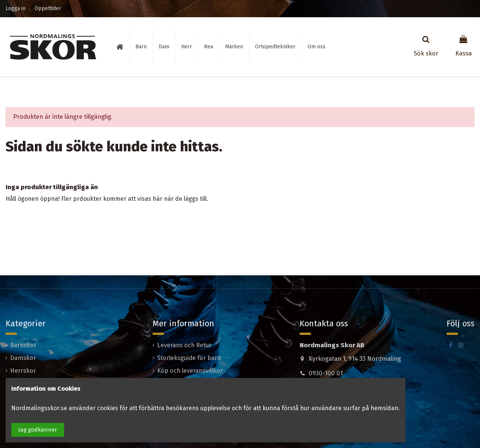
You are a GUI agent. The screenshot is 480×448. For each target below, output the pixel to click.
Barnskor (23, 345)
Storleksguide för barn (189, 358)
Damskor (23, 358)
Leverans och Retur (184, 345)
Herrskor (23, 371)
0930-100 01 (326, 373)
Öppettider (48, 8)
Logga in (16, 8)
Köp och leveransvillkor (190, 371)
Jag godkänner (38, 430)
